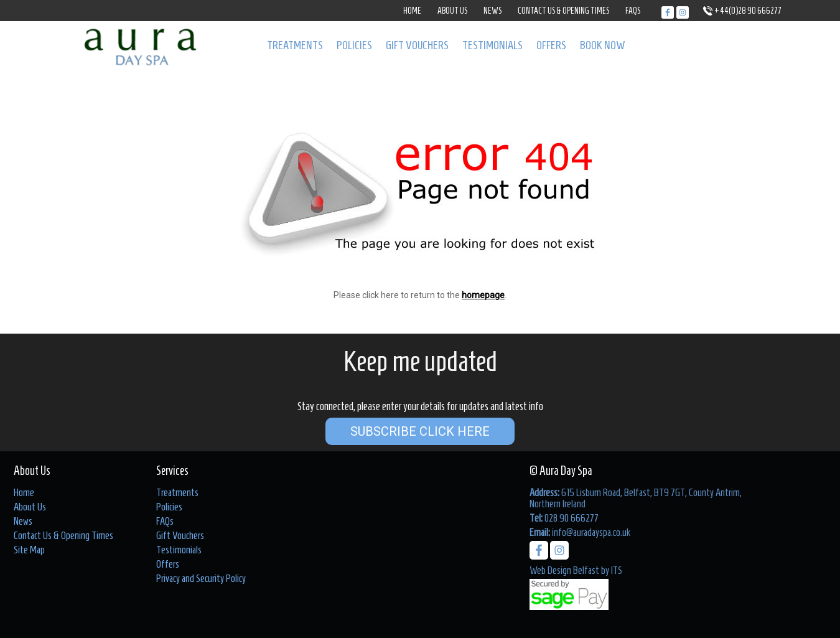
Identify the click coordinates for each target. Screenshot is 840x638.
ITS (617, 570)
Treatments (295, 45)
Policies (354, 45)
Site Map (29, 550)
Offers (551, 45)
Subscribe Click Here (420, 431)
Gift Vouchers (417, 45)
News (492, 11)
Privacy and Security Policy (201, 578)
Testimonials (492, 45)
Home (412, 11)
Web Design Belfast (564, 570)
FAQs (633, 11)
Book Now (603, 45)
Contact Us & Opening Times (563, 11)
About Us (452, 11)
